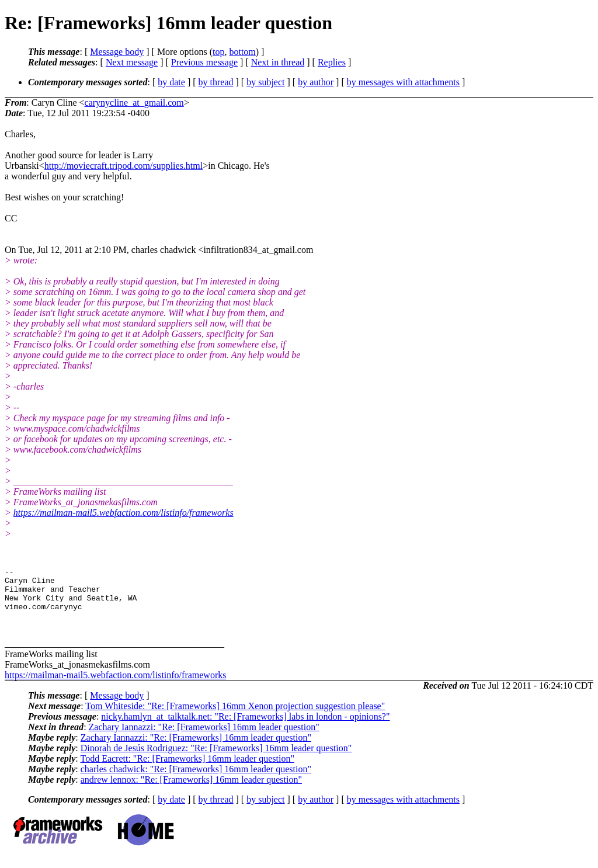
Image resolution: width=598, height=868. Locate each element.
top (218, 52)
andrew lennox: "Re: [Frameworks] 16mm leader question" (191, 790)
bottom (242, 52)
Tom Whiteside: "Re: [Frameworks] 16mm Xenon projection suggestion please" (235, 716)
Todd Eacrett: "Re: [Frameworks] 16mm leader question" (187, 769)
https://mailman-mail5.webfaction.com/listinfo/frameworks (124, 513)
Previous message (204, 62)
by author (316, 82)
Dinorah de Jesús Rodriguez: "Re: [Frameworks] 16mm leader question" (216, 758)
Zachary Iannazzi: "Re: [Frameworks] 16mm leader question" (204, 737)
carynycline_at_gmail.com (134, 103)
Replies (332, 62)
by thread (216, 82)
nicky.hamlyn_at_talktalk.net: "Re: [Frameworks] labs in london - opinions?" (245, 727)
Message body (117, 52)
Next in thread (278, 62)
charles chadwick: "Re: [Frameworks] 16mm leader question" (196, 780)
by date (171, 82)
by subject (265, 82)
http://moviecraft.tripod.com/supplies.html (124, 166)
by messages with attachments (403, 82)
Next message (132, 62)
